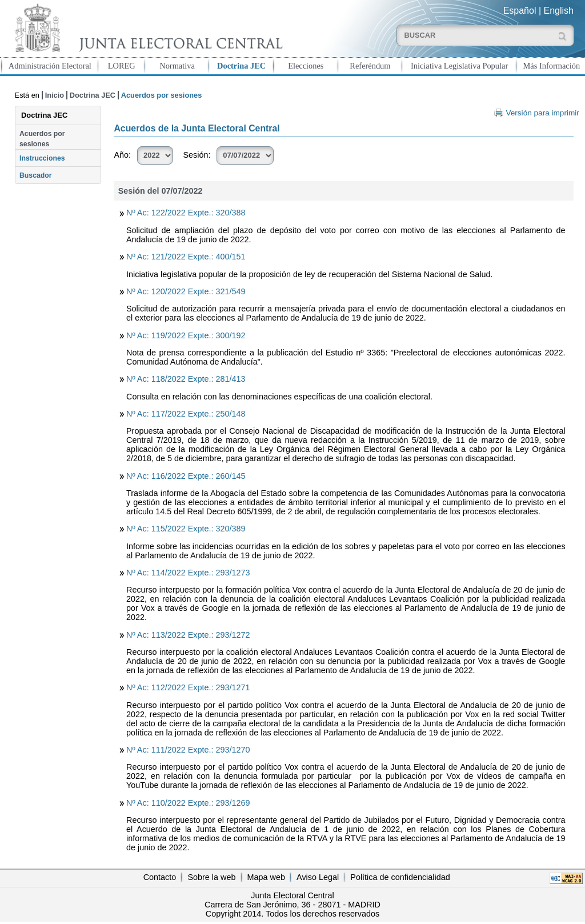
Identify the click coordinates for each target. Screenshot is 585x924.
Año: (122, 155)
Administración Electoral (50, 66)
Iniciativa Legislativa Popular (459, 66)
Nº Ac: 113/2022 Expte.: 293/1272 (188, 635)
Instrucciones (42, 158)
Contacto (160, 877)
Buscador (35, 175)
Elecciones (306, 66)
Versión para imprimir (542, 113)
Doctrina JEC (241, 66)
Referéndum (370, 66)
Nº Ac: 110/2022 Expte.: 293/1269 (188, 803)
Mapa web (266, 877)
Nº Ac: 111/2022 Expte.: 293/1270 (188, 750)
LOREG (122, 66)
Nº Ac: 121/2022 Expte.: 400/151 (186, 257)
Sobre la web (211, 877)
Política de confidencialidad (400, 877)
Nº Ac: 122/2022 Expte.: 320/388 (186, 213)
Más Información (552, 66)
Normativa (177, 66)
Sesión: (197, 155)
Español (520, 11)
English (559, 11)
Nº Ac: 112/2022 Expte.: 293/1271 (188, 687)
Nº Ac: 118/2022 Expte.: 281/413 (186, 379)
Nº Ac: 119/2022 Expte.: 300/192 (186, 335)
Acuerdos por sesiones (42, 139)
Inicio (55, 95)
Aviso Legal (318, 877)
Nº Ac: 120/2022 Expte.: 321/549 (186, 291)
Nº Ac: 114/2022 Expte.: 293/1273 (188, 573)
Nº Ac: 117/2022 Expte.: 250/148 (186, 414)
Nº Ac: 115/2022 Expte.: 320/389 (186, 529)
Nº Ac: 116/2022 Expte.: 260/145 (186, 476)
